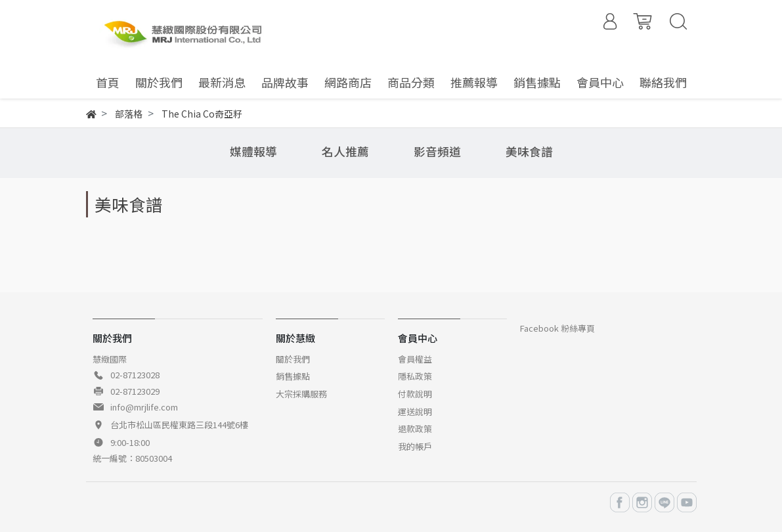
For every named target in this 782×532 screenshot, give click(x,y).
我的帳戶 (415, 446)
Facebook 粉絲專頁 (557, 328)
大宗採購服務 (301, 394)
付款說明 (415, 394)
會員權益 (415, 359)
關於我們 (293, 359)
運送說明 (415, 411)
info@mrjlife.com (144, 407)
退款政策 (415, 429)
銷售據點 (293, 376)
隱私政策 (415, 376)
